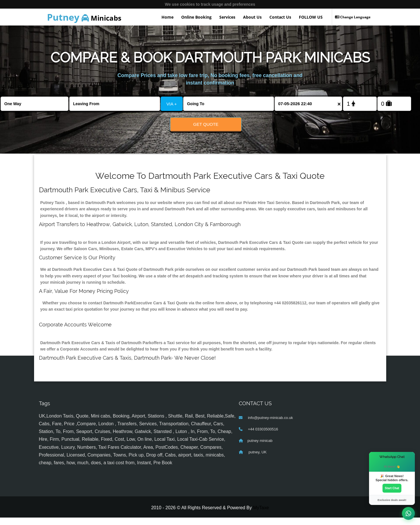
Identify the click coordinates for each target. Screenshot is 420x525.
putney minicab (260, 448)
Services (227, 17)
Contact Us (280, 17)
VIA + (171, 104)
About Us (252, 17)
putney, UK (257, 460)
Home (167, 17)
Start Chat (392, 487)
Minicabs (84, 17)
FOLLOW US (311, 17)
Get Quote (206, 124)
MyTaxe (261, 515)
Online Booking (196, 17)
